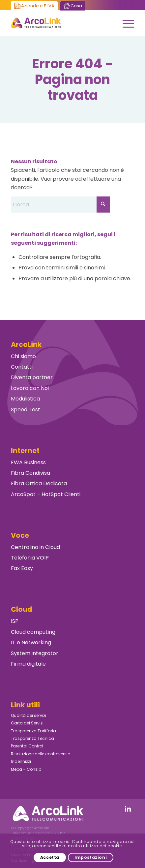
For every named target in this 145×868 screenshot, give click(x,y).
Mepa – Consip (26, 769)
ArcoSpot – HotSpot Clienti (46, 494)
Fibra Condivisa (30, 473)
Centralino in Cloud (35, 547)
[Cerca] (60, 205)
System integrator (35, 653)
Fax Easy (22, 568)
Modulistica (25, 399)
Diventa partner (32, 377)
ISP (15, 621)
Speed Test (26, 410)
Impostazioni (91, 857)
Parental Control (27, 746)
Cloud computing (33, 632)
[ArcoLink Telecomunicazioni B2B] (60, 23)
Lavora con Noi (30, 388)
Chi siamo (23, 356)
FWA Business (28, 462)
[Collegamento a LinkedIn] (128, 809)
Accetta (50, 857)
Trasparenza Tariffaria (33, 731)
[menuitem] (125, 23)
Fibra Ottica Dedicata (39, 483)
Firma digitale (28, 664)
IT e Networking (31, 642)
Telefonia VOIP (30, 558)
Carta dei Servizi (27, 723)
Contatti (22, 367)
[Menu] (125, 23)
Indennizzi (21, 761)
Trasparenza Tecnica (32, 738)
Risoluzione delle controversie (40, 754)
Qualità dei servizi (29, 715)
